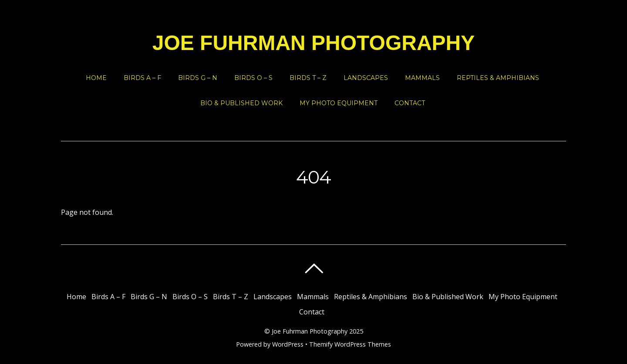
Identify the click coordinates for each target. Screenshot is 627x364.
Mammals (422, 78)
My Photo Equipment (339, 103)
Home (96, 78)
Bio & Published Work (241, 103)
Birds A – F (142, 78)
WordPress (288, 344)
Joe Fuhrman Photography (310, 331)
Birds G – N (198, 78)
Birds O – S (253, 78)
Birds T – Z (308, 78)
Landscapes (366, 78)
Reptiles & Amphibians (498, 78)
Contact (410, 103)
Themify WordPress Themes (350, 344)
